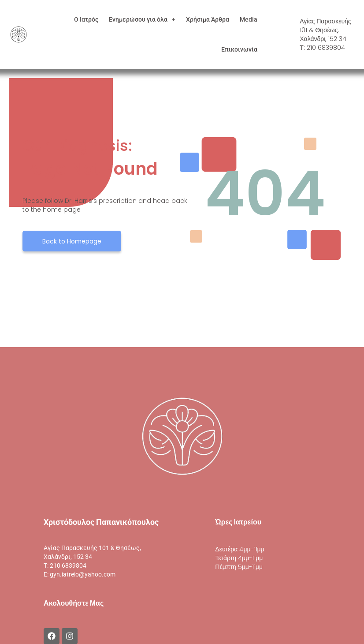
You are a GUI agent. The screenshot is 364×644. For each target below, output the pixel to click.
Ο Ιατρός (86, 19)
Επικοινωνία (239, 49)
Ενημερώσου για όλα (142, 19)
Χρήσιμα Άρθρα (208, 19)
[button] (142, 19)
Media (249, 19)
